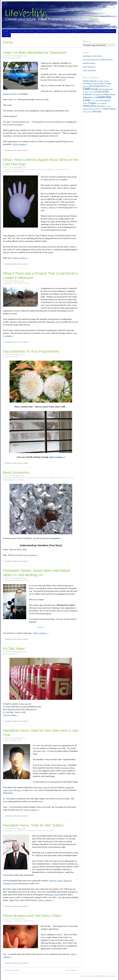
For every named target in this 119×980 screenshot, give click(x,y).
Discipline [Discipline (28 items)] (86, 86)
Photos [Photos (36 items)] (85, 103)
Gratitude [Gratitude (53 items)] (87, 94)
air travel (15, 883)
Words (51, 831)
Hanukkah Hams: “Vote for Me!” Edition (33, 825)
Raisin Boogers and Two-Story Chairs (32, 916)
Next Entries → (72, 970)
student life (70, 787)
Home (6, 31)
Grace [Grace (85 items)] (106, 92)
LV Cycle (56, 169)
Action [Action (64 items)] (86, 81)
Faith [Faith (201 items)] (87, 89)
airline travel (8, 790)
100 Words (52, 31)
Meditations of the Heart (92, 56)
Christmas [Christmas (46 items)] (87, 84)
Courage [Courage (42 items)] (108, 84)
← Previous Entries (11, 970)
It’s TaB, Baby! (14, 648)
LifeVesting (59, 15)
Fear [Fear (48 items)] (101, 89)
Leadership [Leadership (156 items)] (104, 97)
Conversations (10, 58)
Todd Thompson (89, 67)
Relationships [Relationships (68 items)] (90, 106)
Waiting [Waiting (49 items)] (113, 109)
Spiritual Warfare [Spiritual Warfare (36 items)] (89, 109)
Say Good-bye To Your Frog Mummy (31, 351)
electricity (53, 881)
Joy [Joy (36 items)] (94, 98)
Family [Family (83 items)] (95, 89)
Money (5, 480)
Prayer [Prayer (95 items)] (92, 103)
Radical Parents (89, 63)
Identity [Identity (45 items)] (112, 94)
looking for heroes (10, 94)
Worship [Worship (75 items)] (97, 111)
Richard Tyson (52, 895)
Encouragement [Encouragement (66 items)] (97, 86)
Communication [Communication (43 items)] (98, 84)
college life (68, 881)
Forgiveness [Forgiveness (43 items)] (108, 89)
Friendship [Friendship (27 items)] (92, 92)
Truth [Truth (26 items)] (101, 109)
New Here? (29, 31)
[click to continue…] (20, 144)
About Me (16, 31)
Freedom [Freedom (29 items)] (86, 92)
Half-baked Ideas (23, 580)
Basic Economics (16, 472)
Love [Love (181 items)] (86, 100)
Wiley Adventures (90, 70)
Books (41, 31)
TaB (7, 712)
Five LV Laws (30, 169)
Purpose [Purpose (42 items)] (103, 103)
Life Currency (47, 169)
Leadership (109, 31)
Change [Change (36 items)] (100, 81)
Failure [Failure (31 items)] (107, 86)
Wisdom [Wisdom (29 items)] (85, 112)
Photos (78, 31)
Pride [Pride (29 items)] (98, 103)
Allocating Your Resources (15, 169)
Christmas (7, 883)
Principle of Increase (17, 480)
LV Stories (65, 31)
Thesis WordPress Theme (99, 976)
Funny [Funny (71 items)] (99, 92)
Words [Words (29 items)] (90, 112)
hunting (25, 883)
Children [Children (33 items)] (106, 81)
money (19, 790)
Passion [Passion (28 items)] (93, 101)
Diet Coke (25, 704)
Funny (6, 35)
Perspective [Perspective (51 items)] (105, 101)
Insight (39, 169)
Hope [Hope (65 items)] (106, 94)
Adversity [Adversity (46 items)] (93, 81)
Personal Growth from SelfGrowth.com (98, 60)
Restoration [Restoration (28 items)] (108, 106)
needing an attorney (67, 77)
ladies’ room (43, 787)
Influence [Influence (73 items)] (88, 97)
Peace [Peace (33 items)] (98, 101)
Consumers (30, 478)
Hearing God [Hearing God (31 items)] (99, 95)
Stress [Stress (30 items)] (97, 109)
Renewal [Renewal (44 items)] (100, 106)
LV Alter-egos (61, 478)
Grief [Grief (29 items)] (93, 95)
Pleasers (39, 831)
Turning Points (92, 31)
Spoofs (19, 58)
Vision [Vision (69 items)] (106, 109)
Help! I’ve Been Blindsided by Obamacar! (35, 53)
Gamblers (8, 921)
